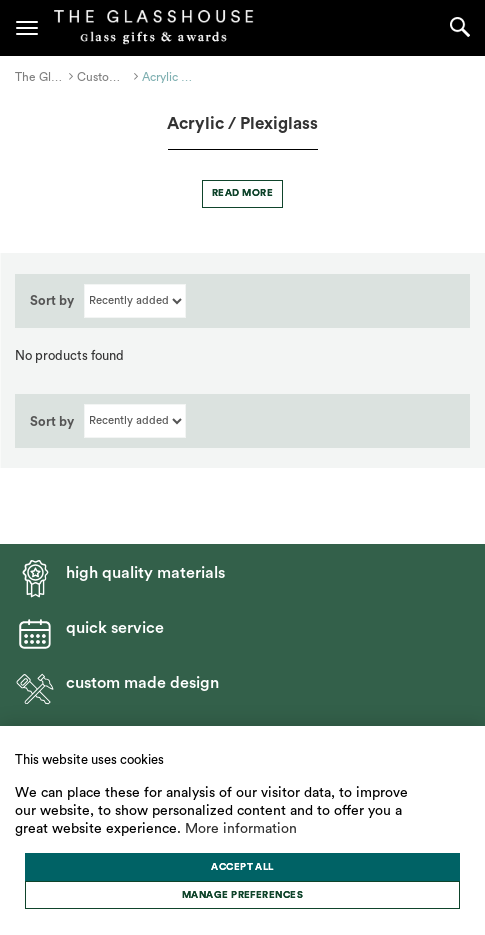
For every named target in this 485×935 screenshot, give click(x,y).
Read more (242, 193)
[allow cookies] (242, 867)
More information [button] (241, 829)
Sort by (52, 300)
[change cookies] (242, 895)
